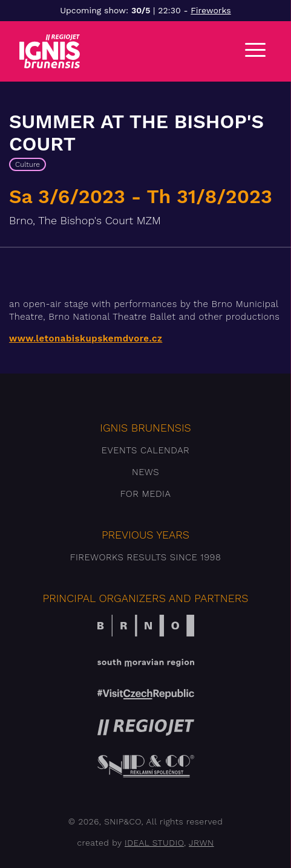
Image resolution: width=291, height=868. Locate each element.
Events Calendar (145, 450)
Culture (28, 164)
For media (146, 494)
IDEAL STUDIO (154, 843)
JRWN (201, 843)
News (145, 472)
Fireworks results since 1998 (146, 557)
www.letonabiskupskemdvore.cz (86, 338)
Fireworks (211, 10)
